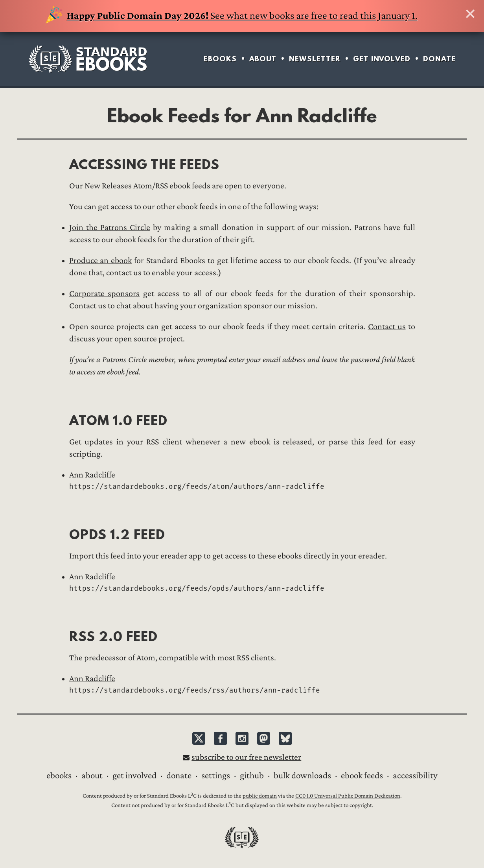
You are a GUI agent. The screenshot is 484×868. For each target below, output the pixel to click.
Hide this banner (470, 14)
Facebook (220, 738)
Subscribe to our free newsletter (246, 757)
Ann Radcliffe (92, 475)
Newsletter (315, 59)
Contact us (88, 306)
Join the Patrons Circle (110, 228)
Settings (216, 776)
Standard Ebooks (88, 59)
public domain (260, 796)
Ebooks (220, 59)
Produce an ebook (101, 261)
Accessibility (415, 776)
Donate (439, 59)
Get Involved (382, 59)
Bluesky (285, 738)
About (263, 59)
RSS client (164, 442)
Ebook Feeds (362, 776)
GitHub (252, 776)
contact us (124, 273)
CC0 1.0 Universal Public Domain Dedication (348, 796)
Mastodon (264, 738)
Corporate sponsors (105, 294)
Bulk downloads (302, 776)
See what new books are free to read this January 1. (231, 16)
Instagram (242, 738)
